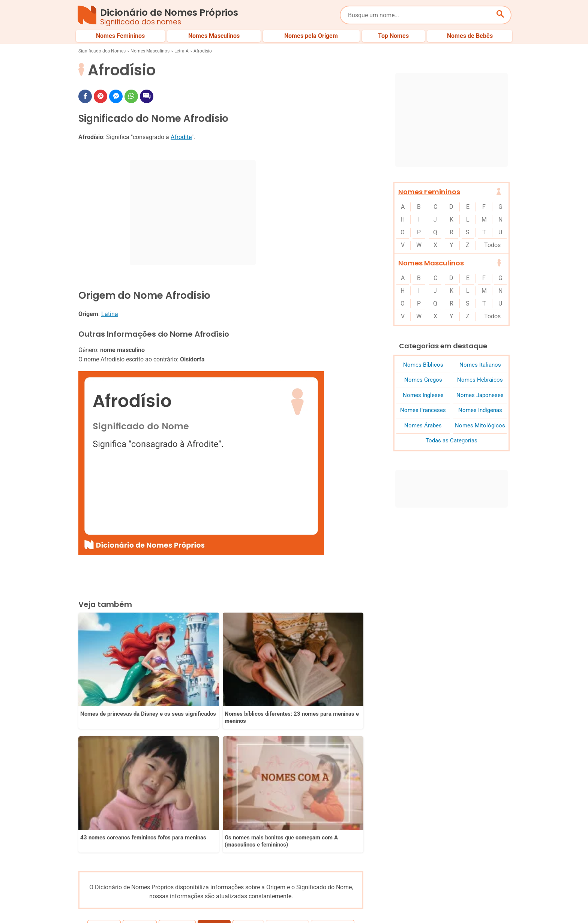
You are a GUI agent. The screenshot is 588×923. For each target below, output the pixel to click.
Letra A (181, 51)
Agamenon (330, 762)
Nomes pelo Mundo (436, 878)
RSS (505, 904)
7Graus (121, 911)
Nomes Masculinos (150, 51)
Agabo (245, 762)
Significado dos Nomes (102, 51)
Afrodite (181, 137)
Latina (110, 314)
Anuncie (400, 904)
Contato (478, 904)
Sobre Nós (302, 904)
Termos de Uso (439, 904)
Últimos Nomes (384, 878)
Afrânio (142, 762)
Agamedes (285, 762)
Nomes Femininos (429, 192)
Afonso (107, 762)
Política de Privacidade (352, 904)
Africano (180, 762)
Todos (492, 245)
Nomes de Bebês (490, 878)
